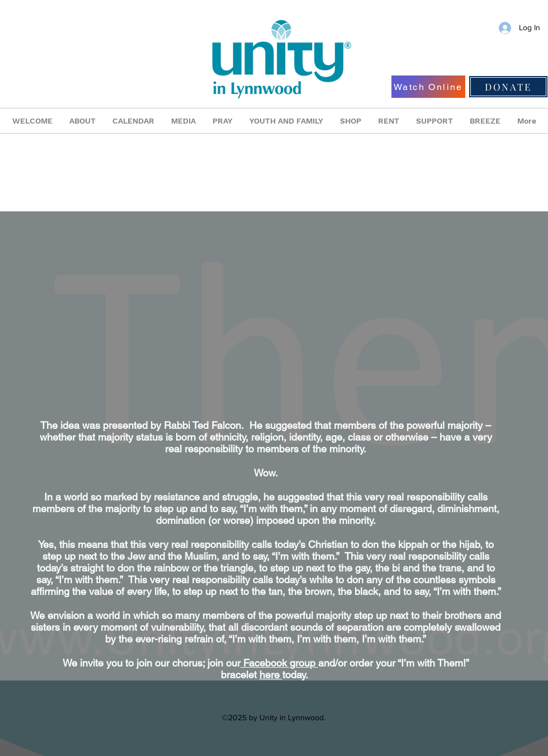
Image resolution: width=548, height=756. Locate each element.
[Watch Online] (428, 87)
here (271, 675)
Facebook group (279, 663)
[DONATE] (508, 87)
